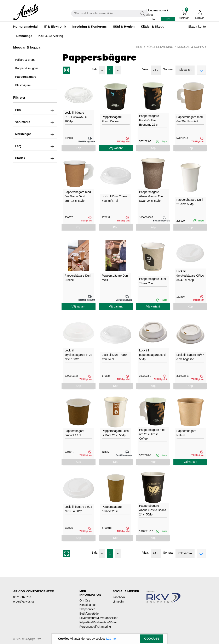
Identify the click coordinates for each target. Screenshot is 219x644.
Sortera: (168, 69)
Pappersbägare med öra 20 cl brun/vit (190, 119)
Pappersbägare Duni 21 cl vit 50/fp (190, 202)
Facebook (119, 597)
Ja (153, 19)
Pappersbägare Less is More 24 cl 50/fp (115, 433)
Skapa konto (197, 26)
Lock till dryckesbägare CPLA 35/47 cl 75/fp (190, 276)
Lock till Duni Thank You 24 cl (115, 357)
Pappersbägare (26, 77)
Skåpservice (87, 609)
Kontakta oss (88, 605)
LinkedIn (118, 601)
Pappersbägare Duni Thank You (152, 281)
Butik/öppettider (89, 614)
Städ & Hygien (124, 26)
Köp (78, 148)
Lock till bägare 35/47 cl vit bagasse (190, 357)
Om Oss (85, 600)
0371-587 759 (22, 597)
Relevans (185, 70)
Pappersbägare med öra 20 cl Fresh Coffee (152, 434)
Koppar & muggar (27, 68)
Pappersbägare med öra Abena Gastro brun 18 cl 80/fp (78, 196)
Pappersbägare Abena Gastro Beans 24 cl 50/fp (153, 510)
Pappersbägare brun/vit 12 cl (75, 433)
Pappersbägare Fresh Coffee (112, 119)
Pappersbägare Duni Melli (115, 278)
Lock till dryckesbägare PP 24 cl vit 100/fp (79, 355)
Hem (139, 47)
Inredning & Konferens (90, 26)
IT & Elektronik (55, 26)
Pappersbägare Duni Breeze (78, 278)
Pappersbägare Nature (186, 433)
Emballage (24, 36)
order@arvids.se (24, 601)
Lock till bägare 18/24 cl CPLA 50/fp (78, 509)
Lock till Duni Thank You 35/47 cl (115, 199)
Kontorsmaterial (25, 26)
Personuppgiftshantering (93, 627)
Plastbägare (23, 85)
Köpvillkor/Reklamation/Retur (93, 622)
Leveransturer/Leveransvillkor (93, 618)
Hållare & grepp (25, 60)
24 (156, 70)
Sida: (95, 69)
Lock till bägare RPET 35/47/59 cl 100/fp (76, 117)
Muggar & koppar (192, 47)
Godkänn (152, 639)
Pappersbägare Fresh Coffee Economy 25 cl (149, 120)
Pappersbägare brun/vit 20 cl (112, 509)
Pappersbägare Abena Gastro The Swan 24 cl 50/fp (151, 196)
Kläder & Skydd (153, 26)
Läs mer (112, 639)
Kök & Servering (51, 36)
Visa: (146, 69)
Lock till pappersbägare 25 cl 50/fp (152, 355)
